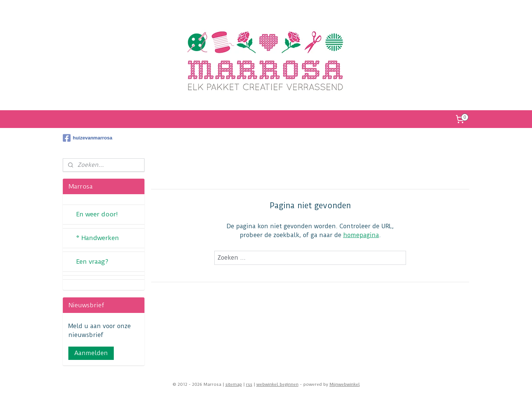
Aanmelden (91, 353)
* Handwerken (98, 238)
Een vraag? (92, 262)
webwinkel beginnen (277, 384)
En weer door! (97, 214)
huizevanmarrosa (88, 138)
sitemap (234, 384)
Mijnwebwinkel (345, 384)
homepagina (361, 235)
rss (249, 384)
